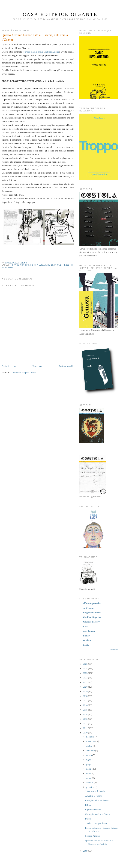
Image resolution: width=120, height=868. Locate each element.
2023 (85, 673)
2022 (85, 678)
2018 (85, 696)
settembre (91, 750)
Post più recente (9, 366)
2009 (85, 851)
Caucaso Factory (91, 622)
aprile (89, 773)
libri (33, 265)
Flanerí (87, 636)
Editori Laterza (52, 52)
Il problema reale (93, 810)
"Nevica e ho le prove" (33, 52)
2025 (85, 664)
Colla (86, 626)
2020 (85, 687)
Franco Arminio (20, 265)
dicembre (90, 737)
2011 (85, 728)
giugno (89, 764)
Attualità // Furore (93, 796)
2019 (85, 691)
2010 (85, 733)
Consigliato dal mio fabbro (97, 814)
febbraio (90, 783)
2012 (85, 723)
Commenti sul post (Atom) (24, 373)
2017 (85, 701)
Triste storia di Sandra (95, 791)
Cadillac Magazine (92, 617)
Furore (88, 819)
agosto (89, 755)
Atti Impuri (89, 608)
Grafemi (87, 640)
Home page (38, 366)
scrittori (7, 267)
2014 (85, 714)
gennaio (90, 787)
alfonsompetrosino (92, 603)
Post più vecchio (67, 366)
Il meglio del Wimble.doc (97, 800)
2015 (85, 710)
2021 (85, 682)
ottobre (89, 746)
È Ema (88, 805)
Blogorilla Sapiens (92, 613)
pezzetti (68, 265)
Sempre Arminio (93, 836)
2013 (85, 719)
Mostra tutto (114, 650)
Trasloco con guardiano (96, 823)
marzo (89, 778)
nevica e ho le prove (49, 265)
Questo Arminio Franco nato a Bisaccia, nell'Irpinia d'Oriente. (35, 37)
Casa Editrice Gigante (60, 14)
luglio (89, 760)
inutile (86, 645)
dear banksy (89, 631)
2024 (85, 668)
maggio (89, 769)
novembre (91, 741)
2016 (85, 705)
